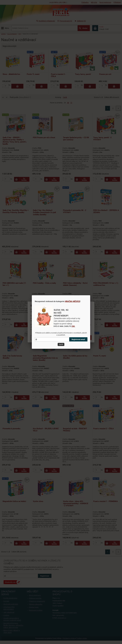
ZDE (73, 326)
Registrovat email (78, 339)
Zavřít (61, 344)
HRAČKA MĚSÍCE (72, 301)
